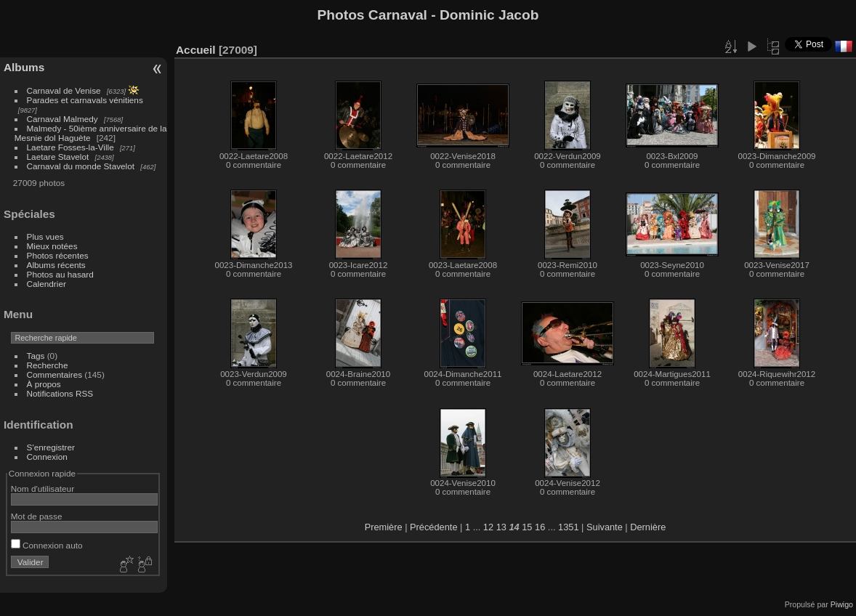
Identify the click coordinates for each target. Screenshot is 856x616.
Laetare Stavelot (58, 157)
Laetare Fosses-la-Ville (70, 147)
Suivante (605, 527)
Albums (24, 67)
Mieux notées (52, 246)
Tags (36, 356)
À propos (44, 384)
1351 (568, 527)
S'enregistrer (51, 447)
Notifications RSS (60, 393)
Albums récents (56, 265)
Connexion (47, 457)
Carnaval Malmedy (62, 119)
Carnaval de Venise (64, 90)
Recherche (48, 365)
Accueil (196, 50)
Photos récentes (58, 255)
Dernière (648, 527)
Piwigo (842, 604)
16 (540, 527)
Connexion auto (47, 545)
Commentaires (55, 374)
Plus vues (45, 236)
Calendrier (47, 284)
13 (501, 527)
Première (384, 527)
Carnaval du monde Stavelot (81, 166)
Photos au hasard (60, 274)
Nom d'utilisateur (43, 489)
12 (488, 527)
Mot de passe (37, 516)
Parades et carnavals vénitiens (85, 100)
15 (527, 527)
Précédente (433, 527)
